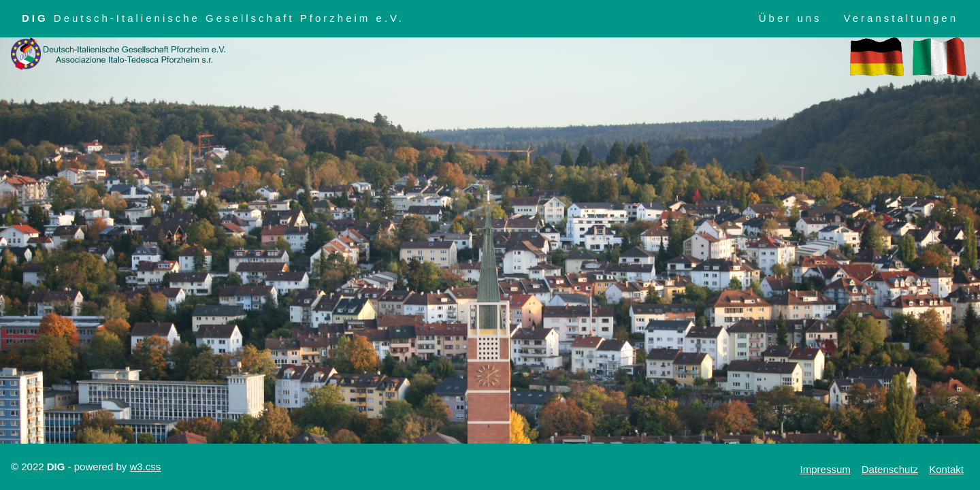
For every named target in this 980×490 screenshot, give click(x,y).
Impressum (826, 469)
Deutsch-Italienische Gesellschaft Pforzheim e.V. (213, 18)
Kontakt (946, 469)
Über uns (790, 18)
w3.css (145, 467)
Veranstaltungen (901, 18)
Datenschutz (890, 469)
